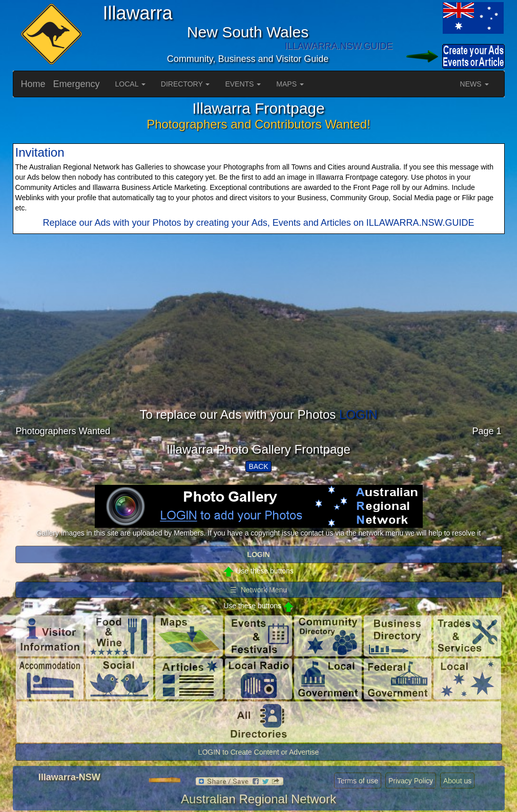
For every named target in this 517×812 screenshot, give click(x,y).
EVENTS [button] (243, 84)
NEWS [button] (474, 84)
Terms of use (358, 781)
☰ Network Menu (258, 590)
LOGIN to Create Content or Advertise (259, 752)
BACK (258, 466)
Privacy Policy (411, 781)
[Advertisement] (259, 336)
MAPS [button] (290, 84)
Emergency (77, 84)
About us (457, 781)
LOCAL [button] (130, 84)
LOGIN (358, 414)
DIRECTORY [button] (185, 84)
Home (33, 84)
